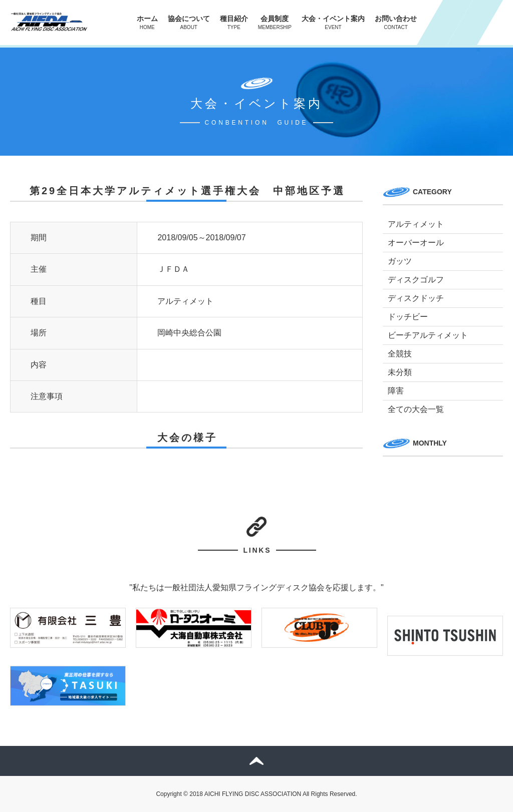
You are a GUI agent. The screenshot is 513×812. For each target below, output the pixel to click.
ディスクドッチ (416, 298)
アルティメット (416, 224)
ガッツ (400, 261)
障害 (396, 391)
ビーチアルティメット (428, 335)
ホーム (147, 22)
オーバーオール (416, 243)
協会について (189, 22)
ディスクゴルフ (416, 280)
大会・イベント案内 (333, 22)
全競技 (400, 354)
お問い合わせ (396, 22)
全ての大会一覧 (416, 409)
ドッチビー (408, 317)
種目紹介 (234, 22)
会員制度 (275, 22)
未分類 (400, 372)
